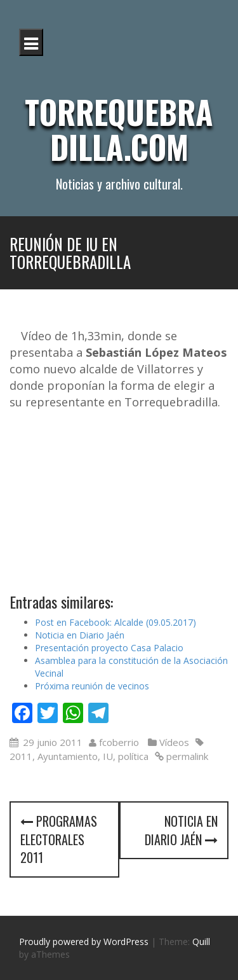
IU (108, 756)
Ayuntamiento (68, 756)
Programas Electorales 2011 (59, 839)
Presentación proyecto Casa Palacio (109, 648)
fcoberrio (119, 742)
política (133, 756)
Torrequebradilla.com (119, 129)
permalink (186, 756)
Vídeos (174, 742)
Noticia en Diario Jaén (80, 635)
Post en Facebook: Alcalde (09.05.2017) (116, 622)
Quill (201, 942)
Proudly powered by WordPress (84, 942)
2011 (21, 756)
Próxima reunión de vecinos (92, 686)
